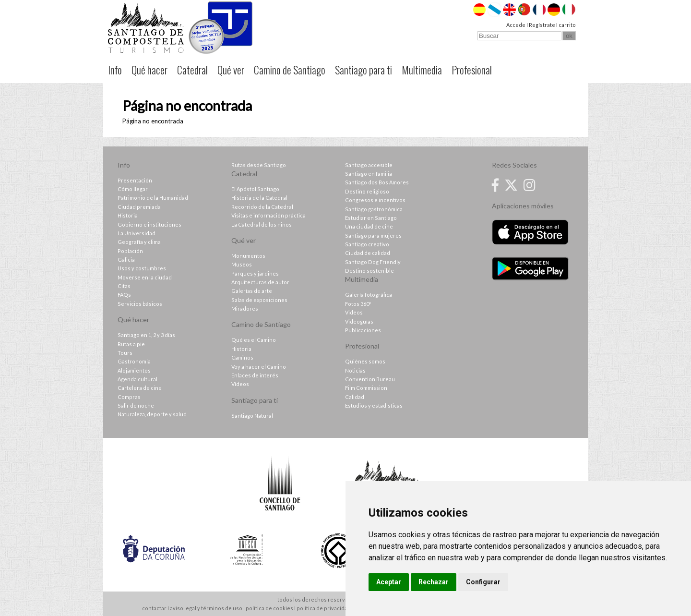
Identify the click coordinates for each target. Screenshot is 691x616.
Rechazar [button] (434, 582)
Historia (128, 215)
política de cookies (269, 608)
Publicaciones (363, 330)
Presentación (135, 180)
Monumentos (248, 256)
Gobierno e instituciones (149, 224)
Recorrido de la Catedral (262, 207)
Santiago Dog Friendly (373, 262)
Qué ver (231, 70)
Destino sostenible (369, 271)
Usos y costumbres (142, 268)
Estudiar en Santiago (371, 218)
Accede (516, 25)
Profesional (472, 70)
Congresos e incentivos (375, 200)
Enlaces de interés (255, 375)
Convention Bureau (370, 379)
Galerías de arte (252, 291)
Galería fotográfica (369, 295)
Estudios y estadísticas (374, 405)
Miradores (245, 308)
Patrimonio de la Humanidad (153, 198)
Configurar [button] (483, 582)
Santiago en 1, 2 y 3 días (146, 335)
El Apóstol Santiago (255, 189)
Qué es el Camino (254, 340)
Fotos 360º (358, 304)
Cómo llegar (133, 189)
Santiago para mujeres (373, 236)
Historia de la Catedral (259, 198)
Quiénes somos (365, 361)
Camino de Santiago (290, 70)
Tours (125, 353)
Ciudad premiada (139, 207)
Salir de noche (136, 405)
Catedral (192, 70)
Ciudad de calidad (368, 253)
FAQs (124, 295)
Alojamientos (134, 370)
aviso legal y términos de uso (206, 608)
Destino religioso (367, 191)
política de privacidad (324, 608)
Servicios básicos (140, 304)
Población (130, 251)
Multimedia (422, 70)
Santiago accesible (369, 165)
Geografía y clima (139, 242)
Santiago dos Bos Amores (377, 182)
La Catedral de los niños (262, 224)
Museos (242, 264)
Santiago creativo (367, 244)
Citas (124, 286)
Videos (354, 312)
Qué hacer (149, 70)
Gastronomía (134, 361)
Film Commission (366, 388)
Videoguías (359, 321)
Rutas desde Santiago (259, 165)
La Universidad (137, 233)
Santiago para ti (363, 70)
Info (115, 70)
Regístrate (542, 25)
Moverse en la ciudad (145, 277)
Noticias (355, 370)
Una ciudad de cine (369, 226)
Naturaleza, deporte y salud (152, 414)
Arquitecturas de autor (260, 282)
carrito (567, 25)
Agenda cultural (137, 379)
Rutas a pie (131, 344)
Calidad (355, 397)
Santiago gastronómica (374, 209)
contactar (154, 608)
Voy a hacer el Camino (259, 367)
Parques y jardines (255, 273)
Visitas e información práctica (268, 215)
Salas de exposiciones (259, 300)
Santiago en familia (369, 174)
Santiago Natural (252, 416)
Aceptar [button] (389, 582)
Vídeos (240, 384)
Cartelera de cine (140, 388)
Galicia (126, 260)
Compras (129, 397)
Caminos (242, 357)
